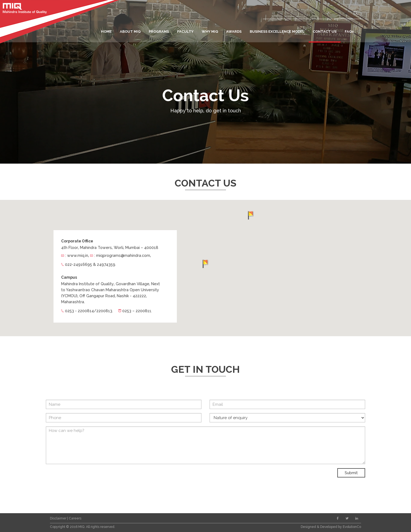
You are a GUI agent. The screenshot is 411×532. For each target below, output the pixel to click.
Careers (75, 518)
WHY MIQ (210, 31)
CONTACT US (325, 31)
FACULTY (185, 31)
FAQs (349, 31)
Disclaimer (59, 518)
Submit (351, 473)
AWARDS (234, 31)
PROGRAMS (159, 31)
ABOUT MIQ (130, 31)
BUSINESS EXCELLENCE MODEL (277, 31)
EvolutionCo (352, 527)
